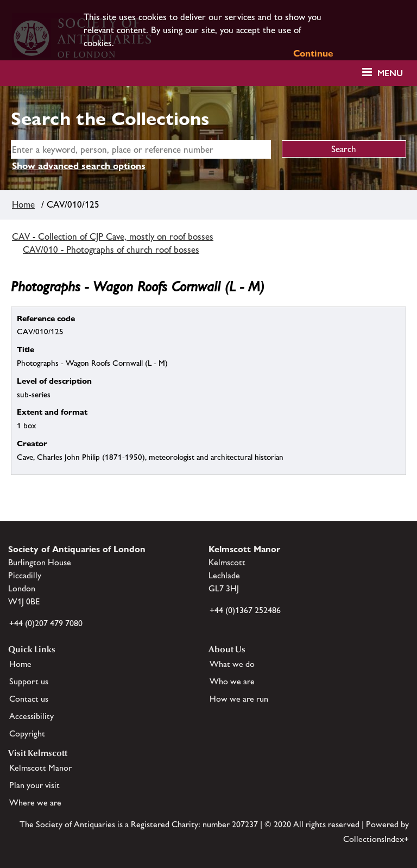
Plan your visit (34, 785)
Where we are (35, 803)
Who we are (232, 681)
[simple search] (141, 149)
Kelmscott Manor (40, 768)
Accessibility (31, 716)
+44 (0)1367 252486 (245, 610)
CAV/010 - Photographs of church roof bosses (111, 249)
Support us (29, 681)
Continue (313, 53)
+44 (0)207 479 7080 (46, 623)
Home (23, 204)
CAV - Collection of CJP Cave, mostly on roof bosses (113, 236)
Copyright (27, 733)
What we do (232, 664)
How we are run (239, 699)
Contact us (29, 699)
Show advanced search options (79, 166)
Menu (390, 73)
